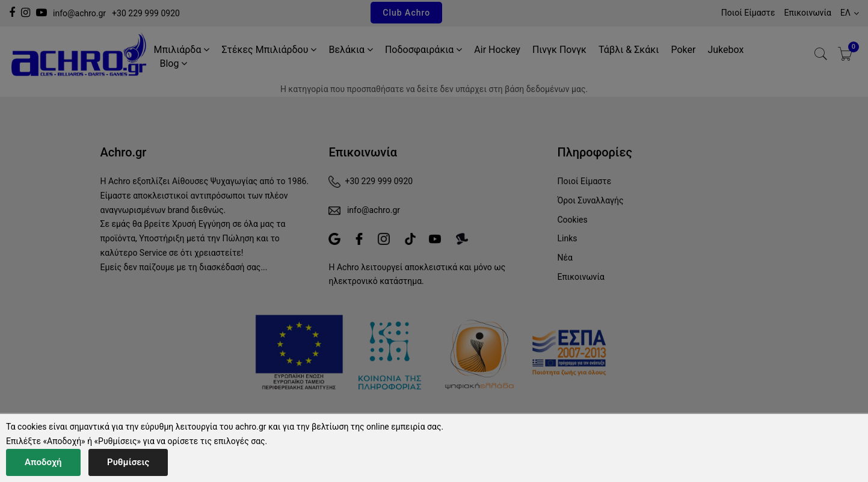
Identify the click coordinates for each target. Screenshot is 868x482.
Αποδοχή (43, 462)
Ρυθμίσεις (128, 462)
